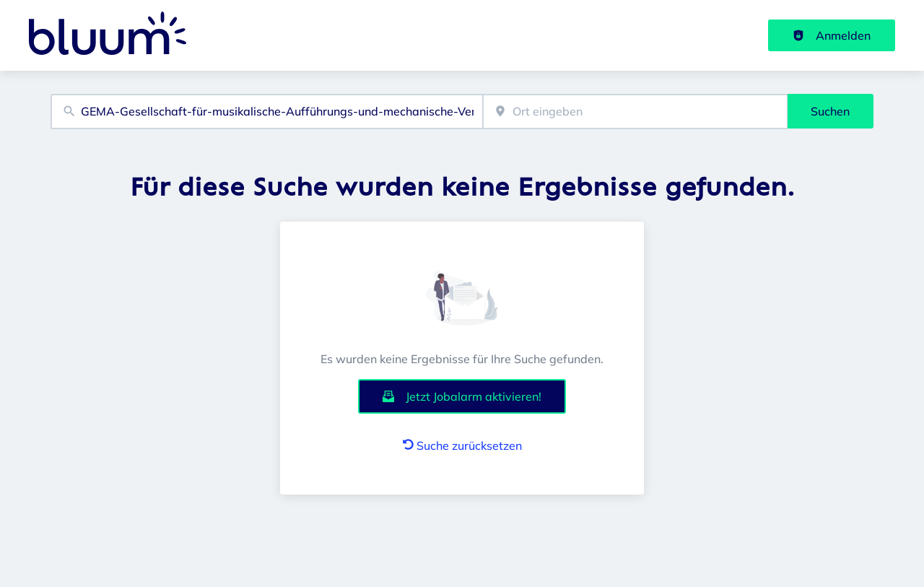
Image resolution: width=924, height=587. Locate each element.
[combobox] (267, 112)
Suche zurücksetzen (462, 445)
